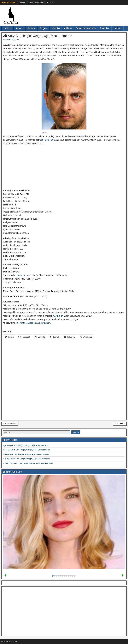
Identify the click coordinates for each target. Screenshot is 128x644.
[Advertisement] (64, 168)
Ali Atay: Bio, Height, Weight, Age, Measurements (38, 36)
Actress (20, 28)
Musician (56, 28)
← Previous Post (10, 424)
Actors (8, 28)
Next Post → (120, 424)
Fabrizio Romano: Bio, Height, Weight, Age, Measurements (28, 463)
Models (32, 28)
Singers (44, 28)
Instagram (45, 323)
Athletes (68, 28)
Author (118, 28)
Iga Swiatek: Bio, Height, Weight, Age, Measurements (26, 445)
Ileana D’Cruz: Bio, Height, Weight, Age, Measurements (27, 450)
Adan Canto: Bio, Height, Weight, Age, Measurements (26, 454)
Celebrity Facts (9, 2)
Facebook (31, 323)
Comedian (105, 28)
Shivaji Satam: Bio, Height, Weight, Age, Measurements (27, 459)
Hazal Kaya (49, 140)
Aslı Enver (58, 316)
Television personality (86, 28)
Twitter (22, 323)
